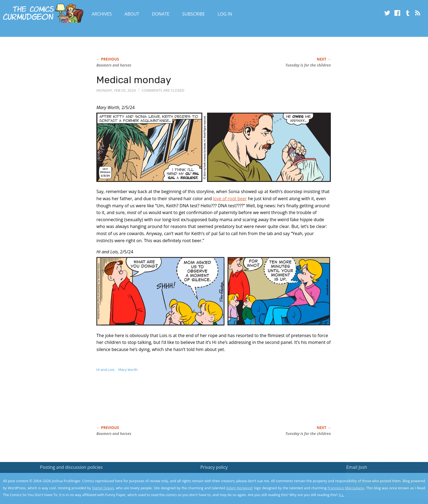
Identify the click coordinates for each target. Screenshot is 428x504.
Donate (161, 14)
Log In (225, 14)
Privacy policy (214, 467)
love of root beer (230, 199)
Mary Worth (128, 370)
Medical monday (134, 80)
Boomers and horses (114, 65)
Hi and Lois (105, 370)
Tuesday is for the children (308, 65)
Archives (102, 14)
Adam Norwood (239, 488)
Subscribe (193, 14)
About (132, 14)
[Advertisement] (196, 404)
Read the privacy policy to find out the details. (379, 470)
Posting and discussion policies (72, 467)
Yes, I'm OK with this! (382, 484)
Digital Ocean (103, 488)
